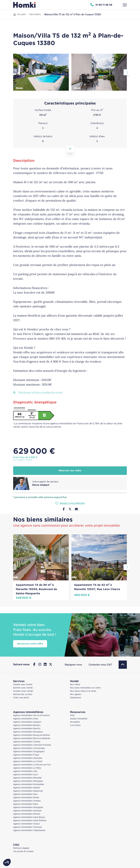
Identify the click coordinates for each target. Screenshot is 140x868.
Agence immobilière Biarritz (27, 729)
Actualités (75, 722)
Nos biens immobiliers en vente (85, 688)
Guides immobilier (79, 719)
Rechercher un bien (23, 694)
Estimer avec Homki (23, 688)
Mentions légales (21, 848)
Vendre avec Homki (23, 685)
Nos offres (75, 685)
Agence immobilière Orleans (27, 801)
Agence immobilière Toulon (26, 824)
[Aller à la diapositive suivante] (127, 72)
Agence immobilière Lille (25, 771)
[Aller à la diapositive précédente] (13, 72)
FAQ (72, 715)
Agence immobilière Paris (26, 804)
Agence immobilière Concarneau (29, 748)
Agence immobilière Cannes (27, 742)
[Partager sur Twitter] (70, 509)
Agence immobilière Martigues (28, 781)
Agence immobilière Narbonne (28, 791)
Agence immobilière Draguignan (29, 752)
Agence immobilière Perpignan (28, 807)
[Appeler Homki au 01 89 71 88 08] (101, 5)
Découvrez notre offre (30, 644)
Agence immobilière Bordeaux (28, 732)
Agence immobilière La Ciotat (28, 761)
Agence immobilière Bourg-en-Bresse (32, 735)
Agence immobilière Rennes (27, 814)
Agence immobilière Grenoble (28, 758)
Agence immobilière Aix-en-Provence (31, 715)
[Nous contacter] (76, 509)
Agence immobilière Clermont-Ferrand (32, 745)
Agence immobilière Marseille (27, 778)
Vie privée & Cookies (23, 851)
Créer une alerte (21, 698)
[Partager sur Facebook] (64, 509)
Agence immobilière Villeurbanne (29, 830)
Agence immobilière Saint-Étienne (30, 821)
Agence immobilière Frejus (26, 755)
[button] (7, 862)
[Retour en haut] (123, 665)
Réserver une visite (70, 471)
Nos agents (76, 694)
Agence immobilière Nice (25, 794)
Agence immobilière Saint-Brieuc (29, 817)
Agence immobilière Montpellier (29, 784)
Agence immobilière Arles (26, 719)
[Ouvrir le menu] (125, 5)
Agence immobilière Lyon (25, 775)
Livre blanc (75, 725)
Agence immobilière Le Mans (27, 768)
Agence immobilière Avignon (27, 722)
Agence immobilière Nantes (27, 788)
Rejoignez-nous (73, 665)
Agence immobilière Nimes (26, 798)
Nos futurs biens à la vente (83, 691)
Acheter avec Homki (23, 691)
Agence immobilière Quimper (27, 811)
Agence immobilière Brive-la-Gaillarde (32, 738)
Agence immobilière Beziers (27, 725)
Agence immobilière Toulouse (27, 827)
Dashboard (75, 698)
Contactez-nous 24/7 (100, 665)
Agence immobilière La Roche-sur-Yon (32, 765)
